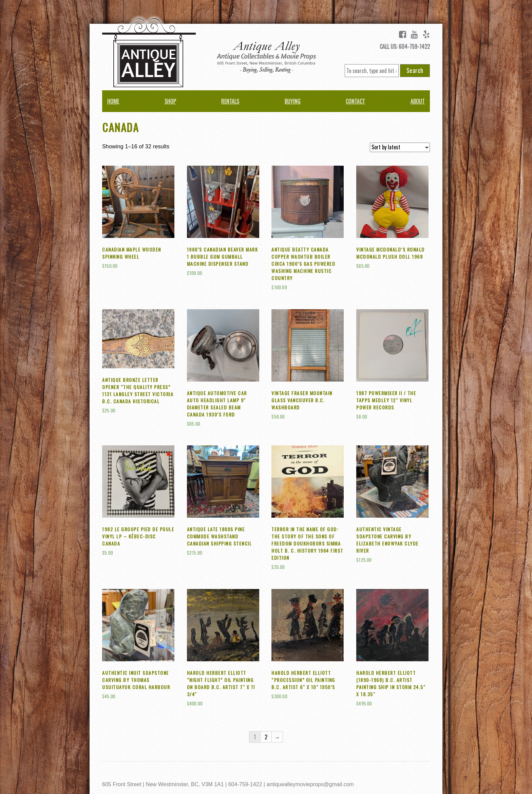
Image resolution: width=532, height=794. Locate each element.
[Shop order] (400, 147)
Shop (170, 101)
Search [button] (415, 70)
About (418, 101)
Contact (355, 101)
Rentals (230, 101)
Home (113, 101)
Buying (293, 101)
